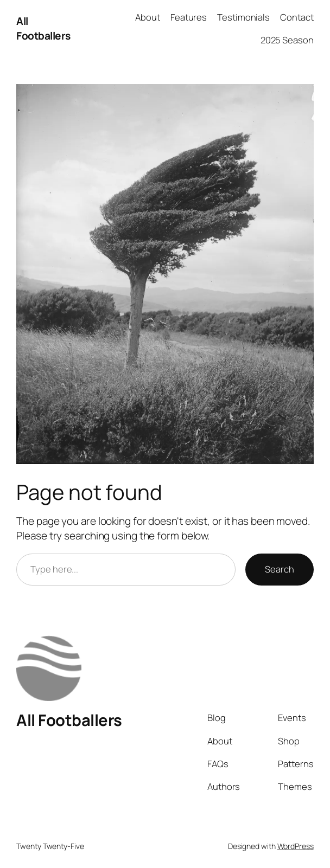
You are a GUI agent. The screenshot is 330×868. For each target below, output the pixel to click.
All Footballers (43, 28)
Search (279, 569)
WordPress (296, 846)
